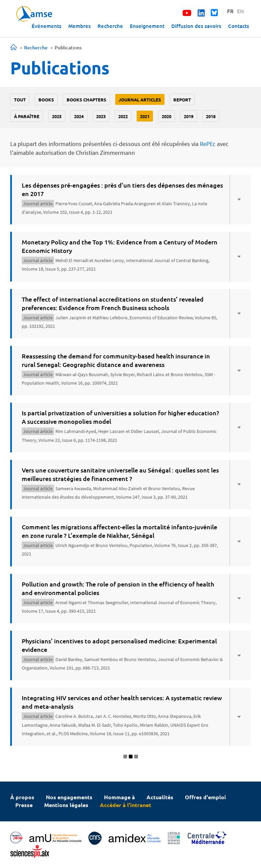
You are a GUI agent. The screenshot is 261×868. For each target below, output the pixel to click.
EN (240, 11)
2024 (79, 116)
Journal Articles (140, 100)
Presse (24, 805)
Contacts (239, 26)
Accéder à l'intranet (126, 805)
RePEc (208, 144)
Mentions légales (66, 805)
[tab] (130, 200)
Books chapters (86, 100)
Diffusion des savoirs (196, 26)
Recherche (110, 26)
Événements (47, 26)
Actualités (160, 797)
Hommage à (119, 797)
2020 (167, 116)
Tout (20, 100)
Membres (80, 26)
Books (46, 100)
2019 (189, 116)
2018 (211, 116)
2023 (101, 116)
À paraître (27, 116)
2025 (57, 116)
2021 (145, 116)
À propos (22, 797)
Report (182, 100)
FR (230, 11)
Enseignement (147, 26)
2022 (123, 116)
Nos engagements (69, 797)
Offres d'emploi (205, 797)
